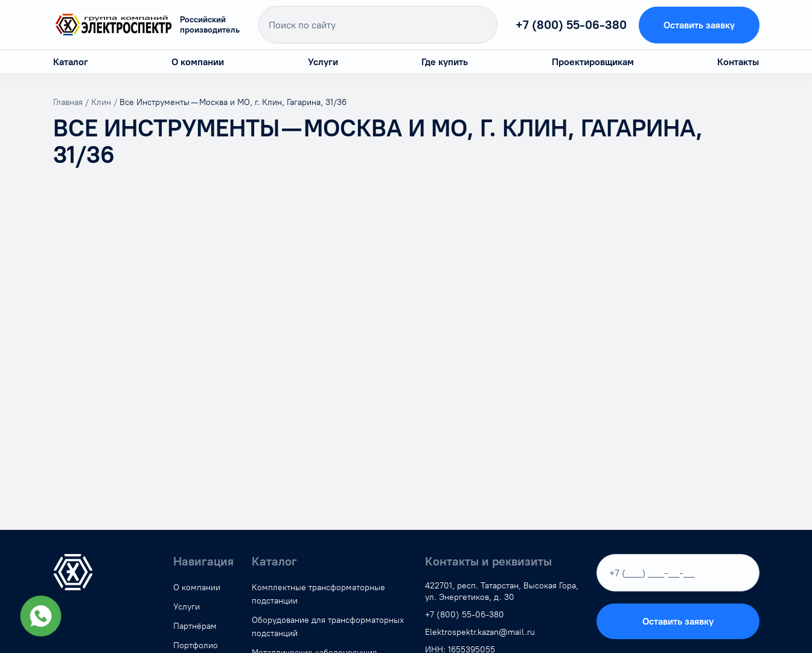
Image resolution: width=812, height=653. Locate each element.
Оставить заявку (699, 25)
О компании (198, 62)
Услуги (323, 62)
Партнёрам (195, 626)
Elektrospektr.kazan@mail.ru (480, 632)
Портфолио (196, 645)
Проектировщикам (593, 62)
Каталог (71, 62)
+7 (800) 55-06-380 (571, 25)
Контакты (738, 62)
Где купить (445, 62)
